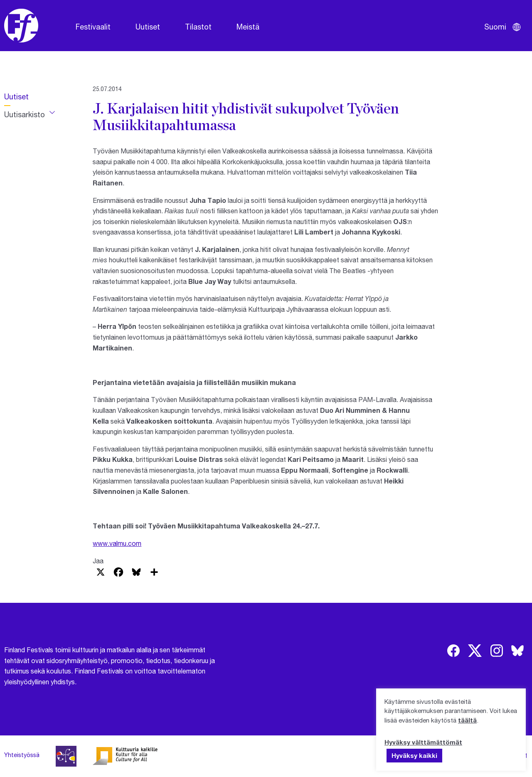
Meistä (248, 27)
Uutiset (148, 27)
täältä (467, 720)
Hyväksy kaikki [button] (414, 755)
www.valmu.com (117, 543)
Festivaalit (93, 27)
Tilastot (198, 27)
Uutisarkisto (25, 114)
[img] (453, 651)
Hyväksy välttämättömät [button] (423, 742)
